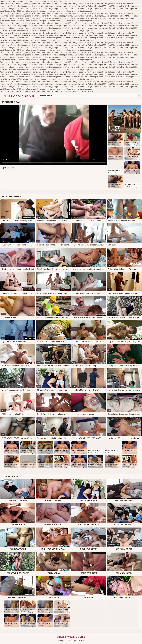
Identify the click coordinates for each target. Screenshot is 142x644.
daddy (11, 168)
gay (4, 168)
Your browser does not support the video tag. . (54, 135)
